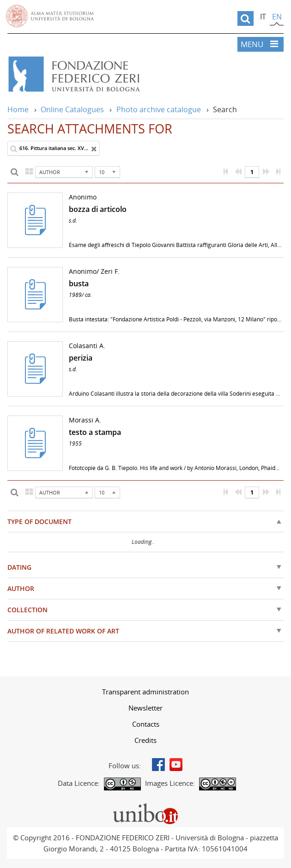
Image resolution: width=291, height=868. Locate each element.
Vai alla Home (103, 74)
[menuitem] (145, 692)
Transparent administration (145, 692)
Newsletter (145, 708)
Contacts (146, 724)
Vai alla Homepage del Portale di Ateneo (50, 16)
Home (18, 109)
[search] (246, 18)
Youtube (176, 765)
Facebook (158, 765)
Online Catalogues (72, 109)
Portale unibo (146, 805)
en (277, 17)
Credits (145, 740)
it (263, 17)
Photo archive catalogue (159, 109)
